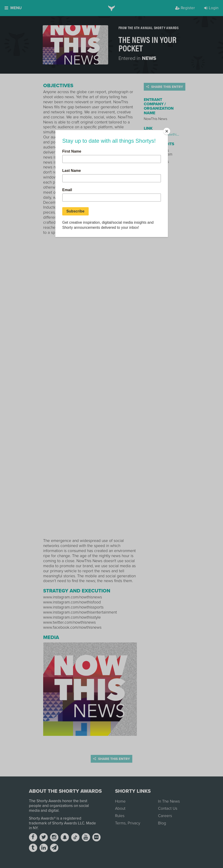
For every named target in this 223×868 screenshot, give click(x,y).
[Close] (167, 131)
